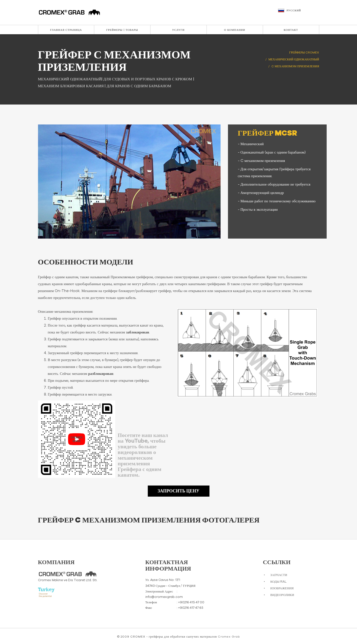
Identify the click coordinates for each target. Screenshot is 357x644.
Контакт (291, 30)
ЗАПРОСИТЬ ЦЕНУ (178, 491)
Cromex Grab (229, 637)
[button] (299, 13)
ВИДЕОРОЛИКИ (282, 595)
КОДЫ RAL (278, 582)
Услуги (178, 30)
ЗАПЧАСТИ (279, 575)
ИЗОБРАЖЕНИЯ (282, 588)
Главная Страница (66, 30)
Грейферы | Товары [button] (122, 30)
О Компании (235, 30)
